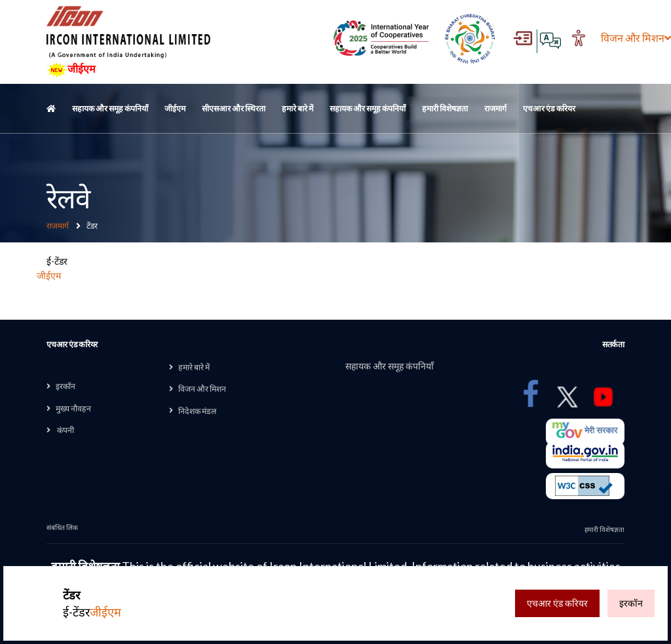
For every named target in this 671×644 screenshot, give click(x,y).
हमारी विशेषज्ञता (445, 108)
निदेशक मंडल (197, 411)
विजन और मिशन (620, 38)
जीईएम (71, 70)
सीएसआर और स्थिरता (234, 108)
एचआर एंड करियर (549, 108)
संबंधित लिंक (62, 527)
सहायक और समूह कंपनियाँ (110, 108)
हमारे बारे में (297, 108)
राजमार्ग (495, 108)
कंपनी (65, 430)
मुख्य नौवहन (73, 408)
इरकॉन (66, 386)
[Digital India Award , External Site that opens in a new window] (381, 38)
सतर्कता (613, 345)
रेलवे (68, 198)
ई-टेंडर (92, 604)
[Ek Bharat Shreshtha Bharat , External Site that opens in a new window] (470, 38)
